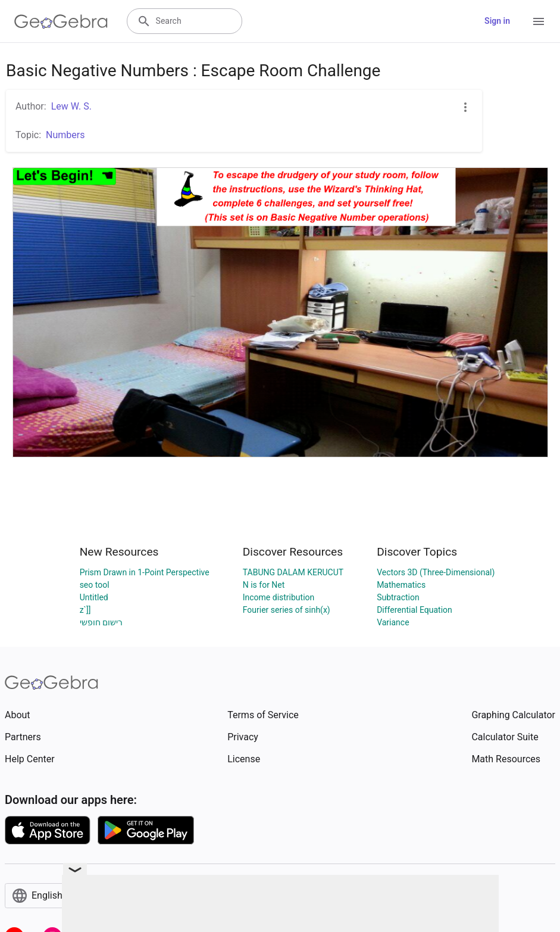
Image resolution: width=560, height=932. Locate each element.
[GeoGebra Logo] (61, 21)
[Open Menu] (539, 21)
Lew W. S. (71, 106)
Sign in (497, 21)
